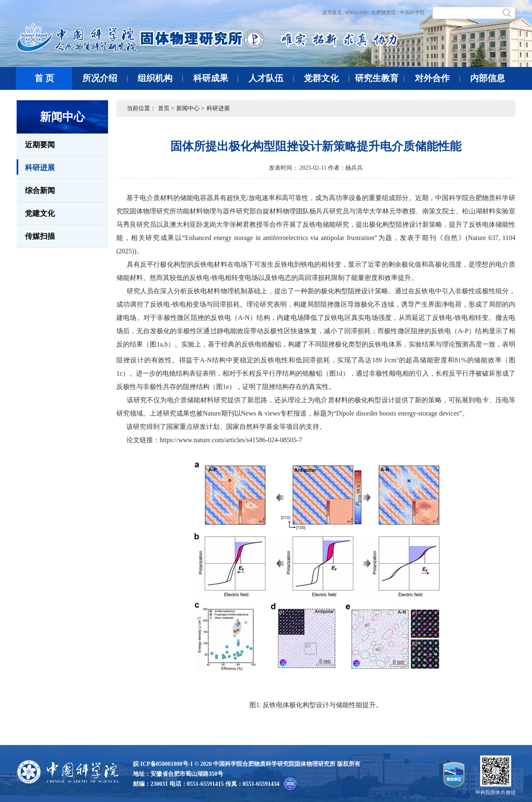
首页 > (166, 108)
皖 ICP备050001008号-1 (163, 764)
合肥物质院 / (385, 12)
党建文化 (40, 213)
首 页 (44, 78)
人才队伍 (271, 78)
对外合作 (437, 78)
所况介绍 (105, 78)
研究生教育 (380, 78)
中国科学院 (412, 12)
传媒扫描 (40, 236)
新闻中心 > (190, 108)
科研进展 (36, 167)
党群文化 (326, 78)
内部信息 (488, 78)
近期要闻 (40, 145)
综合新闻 (40, 191)
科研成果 (216, 78)
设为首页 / (333, 12)
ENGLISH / (358, 12)
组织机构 (160, 78)
